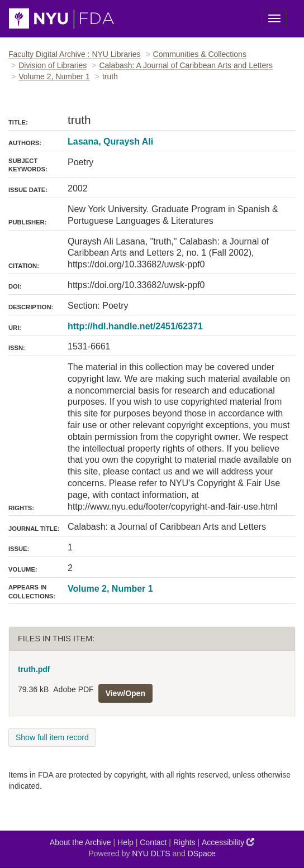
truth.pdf (34, 669)
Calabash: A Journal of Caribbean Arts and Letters (186, 65)
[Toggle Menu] (274, 18)
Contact (153, 842)
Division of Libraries (53, 65)
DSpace (202, 853)
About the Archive (80, 842)
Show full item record (52, 737)
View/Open (125, 693)
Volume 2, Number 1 (54, 76)
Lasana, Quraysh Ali (110, 142)
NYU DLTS (151, 853)
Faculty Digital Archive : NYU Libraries (75, 54)
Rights (184, 842)
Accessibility (228, 842)
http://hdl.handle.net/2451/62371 (135, 326)
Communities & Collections (200, 54)
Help (125, 842)
